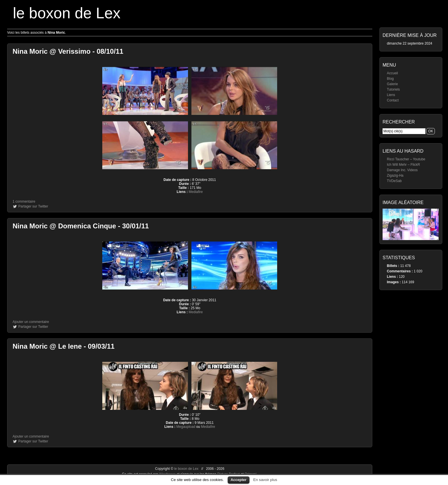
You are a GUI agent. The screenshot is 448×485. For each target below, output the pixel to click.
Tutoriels (393, 89)
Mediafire (196, 192)
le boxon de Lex (67, 13)
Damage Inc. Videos (402, 170)
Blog (390, 79)
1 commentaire (24, 201)
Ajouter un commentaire (31, 322)
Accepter (239, 480)
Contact (393, 100)
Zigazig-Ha (395, 175)
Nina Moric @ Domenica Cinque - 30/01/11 (81, 226)
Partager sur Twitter (33, 206)
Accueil (392, 73)
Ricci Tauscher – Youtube (406, 159)
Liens (391, 95)
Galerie (392, 84)
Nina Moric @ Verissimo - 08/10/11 (68, 51)
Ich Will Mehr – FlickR (403, 165)
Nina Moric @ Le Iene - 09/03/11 (64, 346)
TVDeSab (394, 181)
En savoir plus (265, 480)
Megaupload (186, 427)
